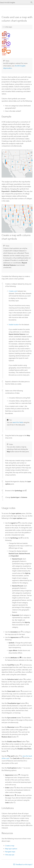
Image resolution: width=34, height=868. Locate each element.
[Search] (32, 2)
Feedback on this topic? (24, 864)
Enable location (14, 325)
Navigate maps (10, 852)
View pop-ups (10, 855)
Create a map (10, 846)
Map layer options (11, 849)
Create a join (13, 291)
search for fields (18, 422)
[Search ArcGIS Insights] (15, 3)
